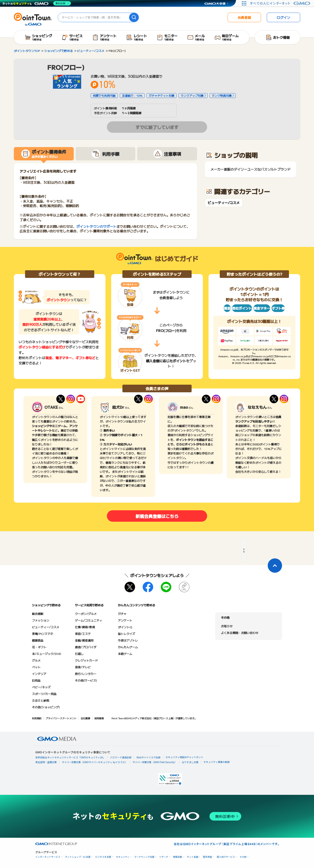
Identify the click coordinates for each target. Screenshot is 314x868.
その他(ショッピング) (46, 707)
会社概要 (85, 718)
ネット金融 (193, 857)
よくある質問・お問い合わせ (240, 633)
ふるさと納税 (41, 700)
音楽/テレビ (83, 667)
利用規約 (37, 718)
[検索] (134, 17)
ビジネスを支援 (103, 857)
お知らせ (227, 626)
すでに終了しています (157, 127)
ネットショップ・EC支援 (78, 857)
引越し (79, 654)
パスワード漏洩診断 (121, 757)
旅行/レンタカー (86, 674)
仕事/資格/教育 (85, 627)
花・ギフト (39, 647)
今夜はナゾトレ (128, 640)
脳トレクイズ (126, 634)
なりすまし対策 (190, 762)
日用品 (36, 680)
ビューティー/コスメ (224, 203)
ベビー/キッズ (41, 687)
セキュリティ (123, 857)
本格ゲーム (125, 654)
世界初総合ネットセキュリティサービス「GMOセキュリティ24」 (70, 757)
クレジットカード (86, 660)
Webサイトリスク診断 (149, 757)
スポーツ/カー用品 (44, 694)
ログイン (283, 17)
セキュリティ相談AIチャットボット (184, 757)
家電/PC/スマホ (42, 634)
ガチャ (122, 614)
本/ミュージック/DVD (47, 654)
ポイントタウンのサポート (96, 226)
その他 (243, 857)
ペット (36, 667)
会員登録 (244, 17)
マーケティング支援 (144, 857)
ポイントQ (125, 627)
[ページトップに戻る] (275, 566)
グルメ (36, 660)
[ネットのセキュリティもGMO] (37, 3)
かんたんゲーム (128, 647)
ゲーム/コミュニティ (89, 620)
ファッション (41, 620)
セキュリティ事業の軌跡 (217, 762)
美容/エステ (83, 634)
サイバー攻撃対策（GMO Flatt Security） (155, 762)
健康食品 (38, 640)
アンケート (125, 620)
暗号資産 (207, 857)
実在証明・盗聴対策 (46, 762)
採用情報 (99, 718)
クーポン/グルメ (86, 614)
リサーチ (164, 857)
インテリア (39, 674)
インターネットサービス (48, 857)
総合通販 (38, 614)
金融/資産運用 (84, 640)
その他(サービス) (86, 680)
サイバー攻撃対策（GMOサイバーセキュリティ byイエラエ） (95, 762)
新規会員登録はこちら (157, 516)
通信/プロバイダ (86, 647)
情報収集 (178, 857)
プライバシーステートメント (61, 718)
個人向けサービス (226, 857)
